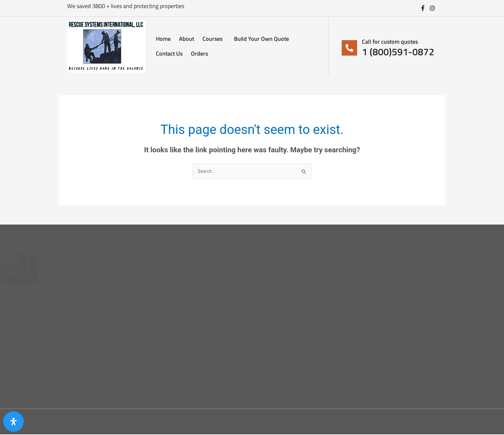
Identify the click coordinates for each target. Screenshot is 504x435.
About (187, 39)
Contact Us (169, 53)
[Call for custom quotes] (349, 48)
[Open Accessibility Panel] (14, 422)
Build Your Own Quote (261, 39)
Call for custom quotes (390, 42)
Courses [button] (214, 39)
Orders (199, 53)
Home (163, 39)
